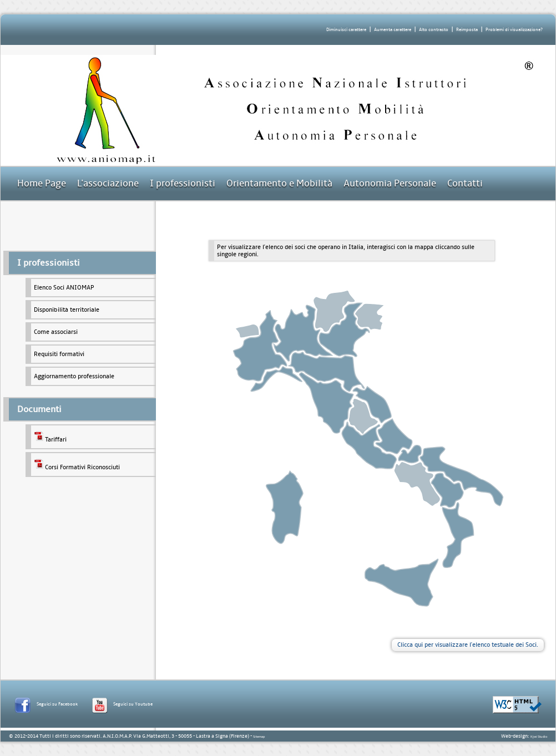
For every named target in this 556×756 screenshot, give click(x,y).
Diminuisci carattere (346, 30)
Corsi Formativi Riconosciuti (77, 465)
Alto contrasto (434, 30)
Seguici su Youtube (133, 704)
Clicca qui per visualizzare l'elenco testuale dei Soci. (468, 645)
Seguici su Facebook (57, 704)
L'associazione (108, 183)
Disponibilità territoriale (67, 310)
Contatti (465, 183)
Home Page (42, 183)
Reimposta (467, 30)
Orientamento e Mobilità (279, 183)
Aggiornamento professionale (74, 376)
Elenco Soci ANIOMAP (64, 288)
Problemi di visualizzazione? (514, 30)
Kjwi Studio (539, 737)
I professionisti (183, 183)
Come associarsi (56, 332)
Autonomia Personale (390, 183)
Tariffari (50, 437)
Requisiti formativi (59, 354)
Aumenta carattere (393, 30)
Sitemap (259, 737)
